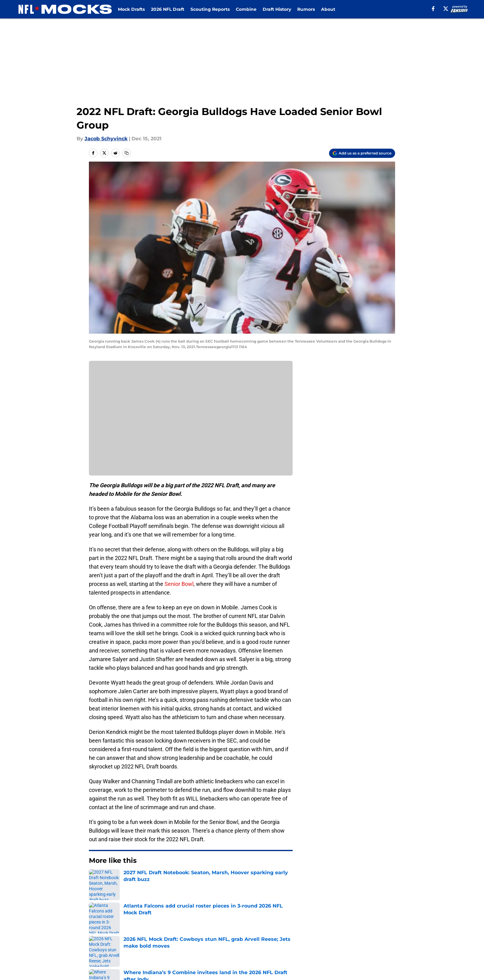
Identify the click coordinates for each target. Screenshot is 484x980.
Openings (182, 922)
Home (96, 879)
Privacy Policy (188, 934)
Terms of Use (245, 934)
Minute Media (56, 962)
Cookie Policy (311, 934)
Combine (246, 9)
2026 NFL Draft (168, 9)
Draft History (277, 9)
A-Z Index (182, 945)
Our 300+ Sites (313, 922)
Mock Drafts (131, 9)
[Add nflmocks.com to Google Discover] (362, 153)
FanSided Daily (374, 922)
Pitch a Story (103, 934)
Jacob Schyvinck (106, 139)
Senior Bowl (179, 584)
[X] (446, 9)
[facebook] (433, 9)
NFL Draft (120, 879)
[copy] (127, 153)
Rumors (306, 9)
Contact (239, 922)
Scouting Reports (210, 9)
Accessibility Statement (117, 945)
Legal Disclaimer (376, 934)
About (328, 9)
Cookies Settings (250, 945)
